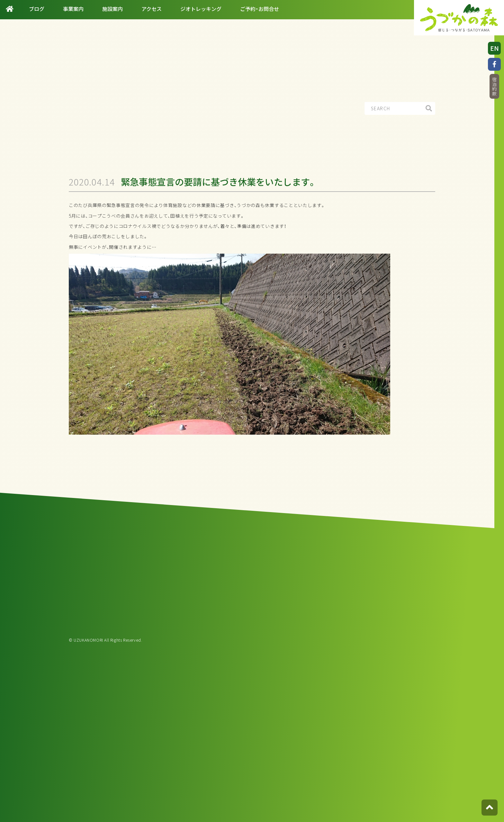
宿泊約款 (494, 87)
